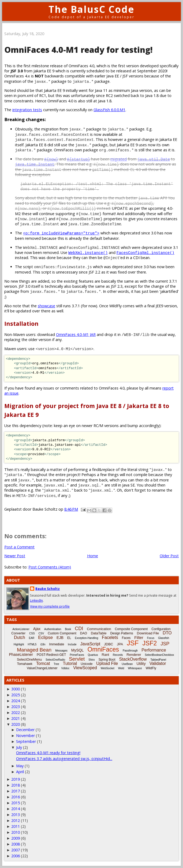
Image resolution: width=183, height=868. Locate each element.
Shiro (91, 660)
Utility (141, 664)
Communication (99, 629)
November (25, 736)
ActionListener (21, 629)
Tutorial (70, 663)
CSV (41, 633)
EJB (60, 638)
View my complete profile (50, 606)
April (20, 772)
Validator (158, 663)
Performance (154, 650)
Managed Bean (34, 650)
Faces (126, 638)
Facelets (110, 637)
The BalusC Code (91, 9)
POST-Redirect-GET (51, 655)
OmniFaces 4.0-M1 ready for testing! (48, 753)
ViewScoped (85, 668)
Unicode (87, 664)
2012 (16, 820)
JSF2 (150, 643)
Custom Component (62, 633)
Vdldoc (66, 668)
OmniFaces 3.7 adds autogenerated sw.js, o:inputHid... (64, 759)
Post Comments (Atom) (50, 567)
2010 (16, 832)
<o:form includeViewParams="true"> (61, 233)
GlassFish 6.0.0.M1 (109, 110)
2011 (16, 826)
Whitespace (135, 668)
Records (118, 655)
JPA (120, 644)
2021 (16, 718)
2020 (16, 724)
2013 (16, 815)
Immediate (57, 644)
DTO (167, 633)
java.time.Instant (35, 164)
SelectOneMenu (29, 659)
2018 (16, 785)
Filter (139, 637)
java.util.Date (154, 159)
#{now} (51, 159)
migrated (119, 159)
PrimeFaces (77, 655)
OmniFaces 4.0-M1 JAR (76, 334)
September (26, 741)
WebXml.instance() (88, 252)
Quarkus (93, 655)
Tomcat (43, 663)
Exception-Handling (86, 638)
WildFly (151, 668)
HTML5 (32, 644)
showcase (46, 306)
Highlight (19, 644)
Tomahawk (25, 664)
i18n (43, 644)
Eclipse (45, 637)
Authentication (53, 629)
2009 (16, 838)
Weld (121, 668)
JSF (133, 643)
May (20, 766)
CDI (79, 628)
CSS (32, 633)
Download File (148, 633)
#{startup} (79, 159)
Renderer (134, 655)
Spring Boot (107, 660)
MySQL (78, 650)
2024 (16, 701)
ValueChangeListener (42, 668)
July (19, 747)
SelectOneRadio (55, 660)
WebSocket (108, 668)
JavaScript (90, 644)
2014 (16, 809)
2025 (16, 695)
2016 (16, 797)
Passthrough (130, 651)
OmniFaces (103, 649)
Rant (105, 655)
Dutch (20, 637)
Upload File (107, 663)
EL (69, 638)
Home (93, 556)
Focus (151, 638)
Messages (61, 651)
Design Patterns (122, 633)
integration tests (27, 110)
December (25, 730)
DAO (84, 633)
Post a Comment (19, 547)
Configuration (161, 629)
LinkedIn (36, 601)
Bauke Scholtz (48, 589)
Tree (56, 664)
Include (72, 644)
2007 (16, 850)
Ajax (37, 629)
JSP (165, 644)
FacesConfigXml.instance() (145, 252)
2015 (16, 803)
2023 (16, 707)
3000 (16, 689)
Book (68, 629)
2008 (16, 844)
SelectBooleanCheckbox (159, 655)
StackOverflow (133, 659)
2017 (16, 791)
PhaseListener (21, 654)
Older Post (169, 556)
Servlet (77, 659)
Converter (18, 633)
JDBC (109, 644)
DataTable (99, 633)
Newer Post (15, 556)
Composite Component (131, 629)
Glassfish (164, 638)
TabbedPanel (158, 660)
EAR (32, 638)
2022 (16, 712)
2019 (16, 779)
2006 (16, 856)
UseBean (127, 664)
